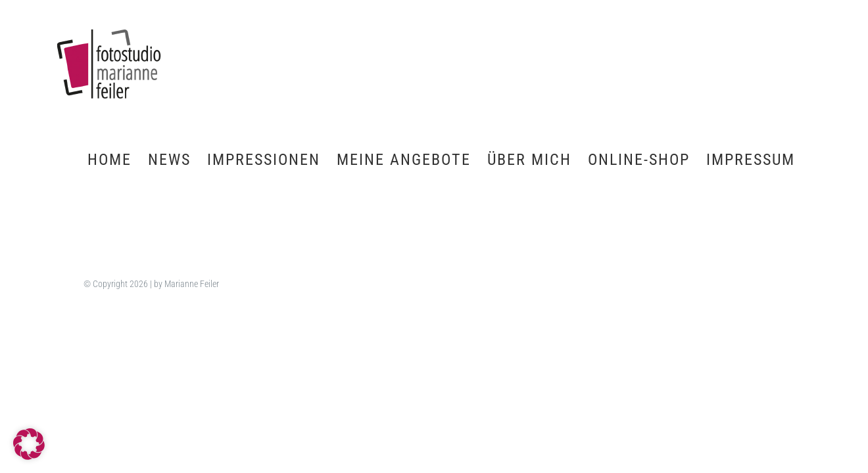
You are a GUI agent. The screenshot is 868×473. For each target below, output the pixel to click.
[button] (29, 444)
